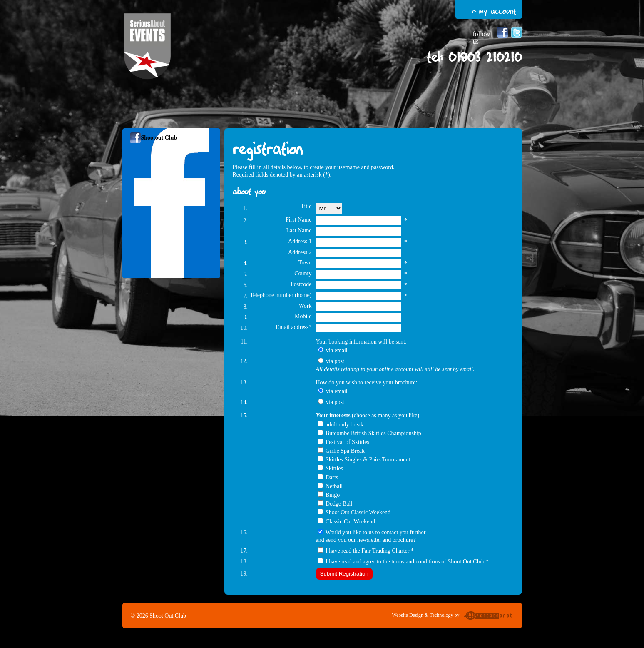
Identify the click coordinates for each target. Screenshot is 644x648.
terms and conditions (416, 562)
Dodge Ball (339, 504)
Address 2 (300, 252)
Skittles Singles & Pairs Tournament (368, 460)
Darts (332, 477)
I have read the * (370, 551)
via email (337, 350)
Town (305, 263)
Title (306, 206)
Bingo (333, 495)
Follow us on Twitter (517, 32)
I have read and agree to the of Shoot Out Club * (407, 562)
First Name (299, 220)
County (303, 273)
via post (335, 361)
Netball (334, 486)
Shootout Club (159, 138)
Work (305, 306)
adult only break (344, 425)
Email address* (294, 327)
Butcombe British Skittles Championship (373, 433)
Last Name (299, 231)
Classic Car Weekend (350, 522)
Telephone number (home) (281, 295)
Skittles (334, 468)
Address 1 (300, 241)
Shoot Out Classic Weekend (358, 512)
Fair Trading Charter (385, 551)
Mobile (303, 316)
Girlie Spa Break (345, 451)
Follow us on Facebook (502, 32)
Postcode (301, 284)
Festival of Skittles (347, 442)
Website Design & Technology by (453, 616)
